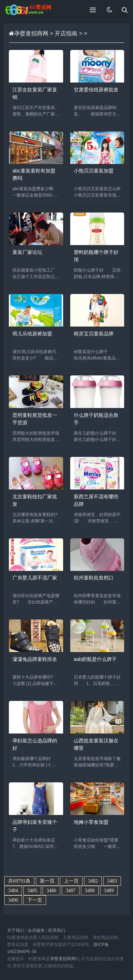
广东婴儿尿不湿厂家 (35, 578)
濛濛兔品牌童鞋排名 (35, 659)
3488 (90, 891)
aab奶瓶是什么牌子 (95, 659)
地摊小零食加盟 (91, 822)
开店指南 (66, 33)
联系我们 (57, 930)
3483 (112, 881)
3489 (109, 891)
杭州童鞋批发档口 (94, 578)
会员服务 (36, 930)
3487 (71, 891)
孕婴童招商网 (31, 33)
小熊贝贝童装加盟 (94, 171)
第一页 (47, 881)
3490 (13, 900)
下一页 (35, 900)
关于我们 (16, 930)
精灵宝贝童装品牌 (94, 334)
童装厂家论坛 (27, 252)
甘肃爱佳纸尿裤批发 (96, 90)
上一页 (71, 881)
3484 (13, 891)
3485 (32, 891)
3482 (93, 881)
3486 (51, 891)
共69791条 (19, 881)
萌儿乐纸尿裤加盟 (32, 334)
